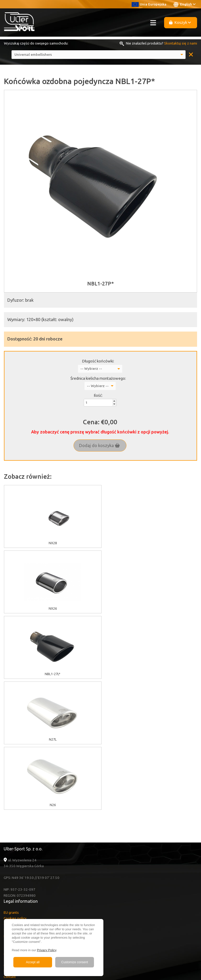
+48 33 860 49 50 (23, 903)
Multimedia (12, 834)
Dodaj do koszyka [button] (99, 445)
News (8, 851)
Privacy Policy (47, 950)
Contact (10, 846)
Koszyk (180, 22)
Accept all (33, 962)
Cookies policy (15, 787)
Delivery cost (14, 805)
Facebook (17, 880)
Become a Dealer (17, 857)
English (185, 4)
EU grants (11, 781)
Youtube (16, 874)
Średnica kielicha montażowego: (98, 378)
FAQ (7, 840)
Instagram (16, 886)
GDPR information (18, 793)
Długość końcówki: (98, 361)
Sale (7, 828)
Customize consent (75, 962)
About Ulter (13, 822)
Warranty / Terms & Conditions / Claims (34, 799)
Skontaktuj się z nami (181, 43)
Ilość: (98, 395)
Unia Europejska (149, 4)
